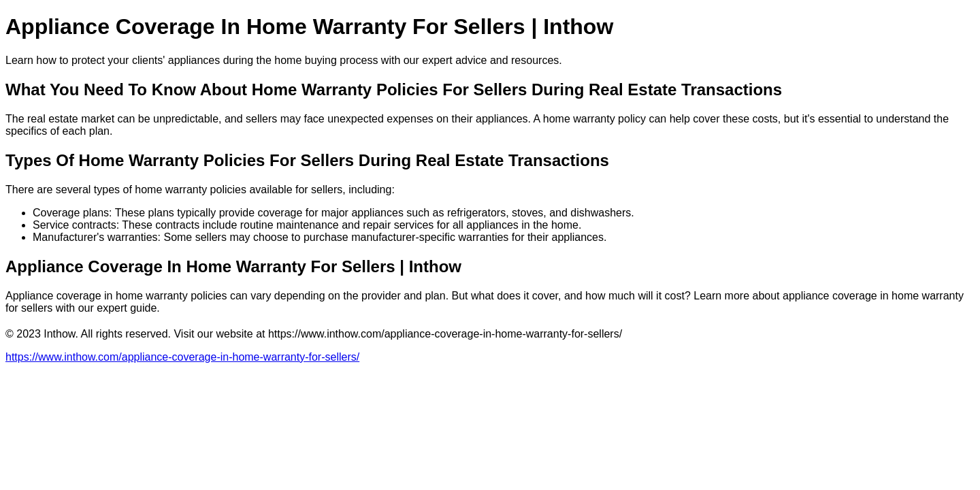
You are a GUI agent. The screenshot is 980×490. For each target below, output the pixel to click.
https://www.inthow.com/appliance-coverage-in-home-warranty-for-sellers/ (182, 357)
